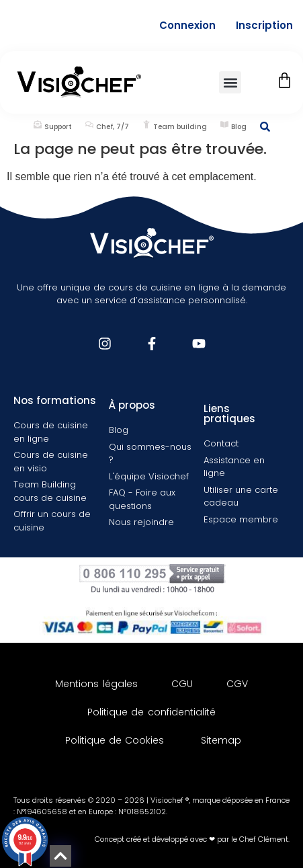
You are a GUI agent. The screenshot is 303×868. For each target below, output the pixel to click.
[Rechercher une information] (265, 127)
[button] (230, 82)
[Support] (38, 124)
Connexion (187, 25)
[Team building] (146, 124)
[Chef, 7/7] (89, 124)
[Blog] (224, 124)
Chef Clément (264, 839)
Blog (239, 127)
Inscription (264, 25)
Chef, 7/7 (113, 127)
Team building (180, 127)
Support (58, 127)
